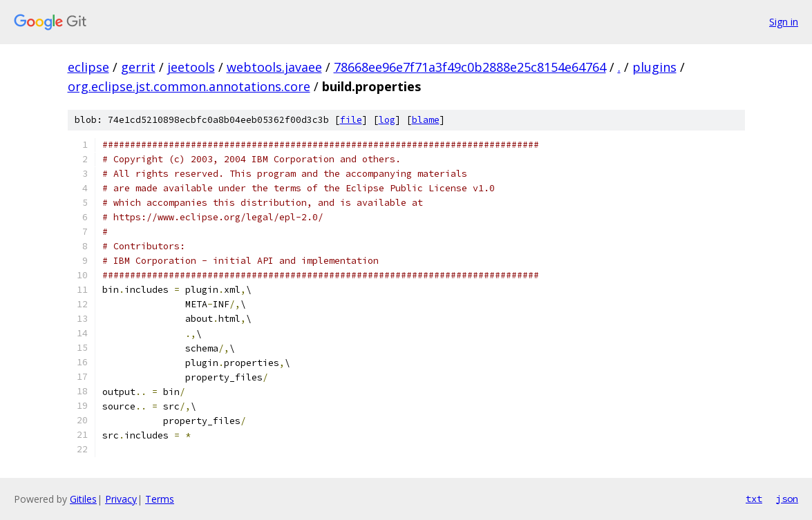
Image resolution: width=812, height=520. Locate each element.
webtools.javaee (274, 67)
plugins (654, 67)
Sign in (784, 22)
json (787, 499)
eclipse (88, 67)
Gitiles (83, 499)
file (351, 120)
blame (426, 120)
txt (754, 499)
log (387, 120)
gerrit (138, 67)
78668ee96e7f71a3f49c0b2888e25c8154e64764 (470, 67)
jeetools (191, 67)
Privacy (121, 499)
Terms (160, 499)
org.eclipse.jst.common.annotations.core (189, 86)
